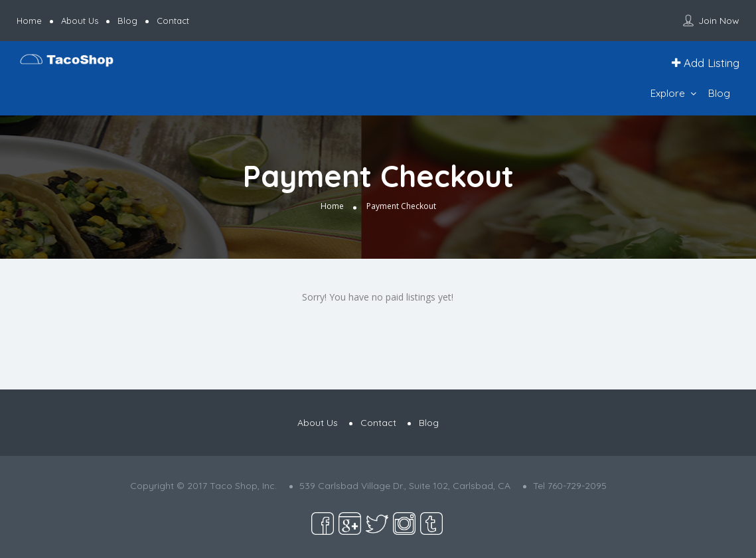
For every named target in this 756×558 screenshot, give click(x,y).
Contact (173, 21)
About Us (80, 21)
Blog (127, 21)
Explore (668, 93)
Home (29, 21)
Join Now (719, 21)
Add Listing (706, 63)
